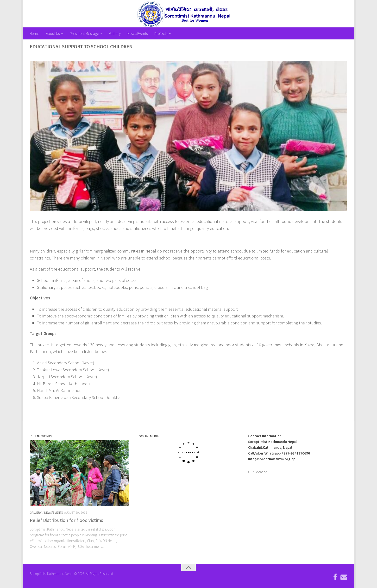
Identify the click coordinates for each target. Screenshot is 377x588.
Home (34, 33)
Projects (161, 33)
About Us (53, 33)
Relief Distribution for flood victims (66, 520)
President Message (84, 33)
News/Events (138, 33)
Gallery (115, 33)
